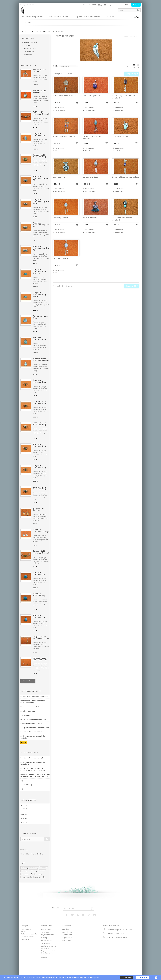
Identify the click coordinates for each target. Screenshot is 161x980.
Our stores (28, 55)
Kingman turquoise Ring (39, 381)
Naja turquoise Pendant (39, 70)
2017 (23, 822)
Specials (24, 850)
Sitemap (44, 958)
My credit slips (67, 932)
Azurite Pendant (90, 221)
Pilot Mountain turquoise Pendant (41, 360)
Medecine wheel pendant (64, 139)
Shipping (27, 45)
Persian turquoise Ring (41, 317)
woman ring (34, 868)
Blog (100, 5)
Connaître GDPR (90, 5)
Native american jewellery (32, 17)
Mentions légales (30, 48)
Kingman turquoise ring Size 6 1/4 (41, 201)
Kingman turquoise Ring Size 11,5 (39, 271)
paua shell (44, 868)
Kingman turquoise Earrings (41, 531)
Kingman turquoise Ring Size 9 (39, 295)
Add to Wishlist (59, 110)
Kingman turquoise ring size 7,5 (41, 178)
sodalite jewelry (40, 877)
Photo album (27, 22)
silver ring (39, 874)
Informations (27, 38)
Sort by (55, 66)
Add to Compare (60, 113)
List (138, 66)
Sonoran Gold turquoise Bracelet (41, 552)
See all (24, 743)
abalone (42, 871)
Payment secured (30, 42)
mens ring (25, 868)
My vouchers (66, 940)
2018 (23, 818)
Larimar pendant (90, 180)
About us (110, 17)
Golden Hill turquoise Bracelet (41, 113)
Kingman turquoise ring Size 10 (41, 225)
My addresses (67, 935)
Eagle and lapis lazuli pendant (126, 180)
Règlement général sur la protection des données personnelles (49, 953)
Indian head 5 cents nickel (64, 98)
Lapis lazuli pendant (92, 98)
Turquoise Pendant (121, 139)
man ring (24, 871)
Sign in (137, 5)
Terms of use (29, 51)
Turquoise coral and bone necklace (41, 638)
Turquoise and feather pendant (92, 140)
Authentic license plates (58, 17)
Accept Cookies (143, 978)
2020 (23, 814)
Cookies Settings (126, 978)
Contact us (105, 5)
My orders (65, 929)
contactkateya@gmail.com (120, 937)
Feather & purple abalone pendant (124, 100)
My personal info (68, 938)
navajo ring (34, 871)
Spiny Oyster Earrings (38, 509)
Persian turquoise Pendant (41, 92)
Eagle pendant (59, 180)
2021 (23, 805)
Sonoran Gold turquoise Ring (39, 156)
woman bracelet (27, 877)
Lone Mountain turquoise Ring (39, 402)
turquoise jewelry (27, 874)
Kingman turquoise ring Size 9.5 (41, 248)
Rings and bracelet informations (87, 17)
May (24, 809)
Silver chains (25, 939)
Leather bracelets (27, 937)
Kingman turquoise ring (39, 135)
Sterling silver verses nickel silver (49, 947)
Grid (134, 66)
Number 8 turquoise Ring (39, 338)
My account (67, 926)
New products (28, 65)
